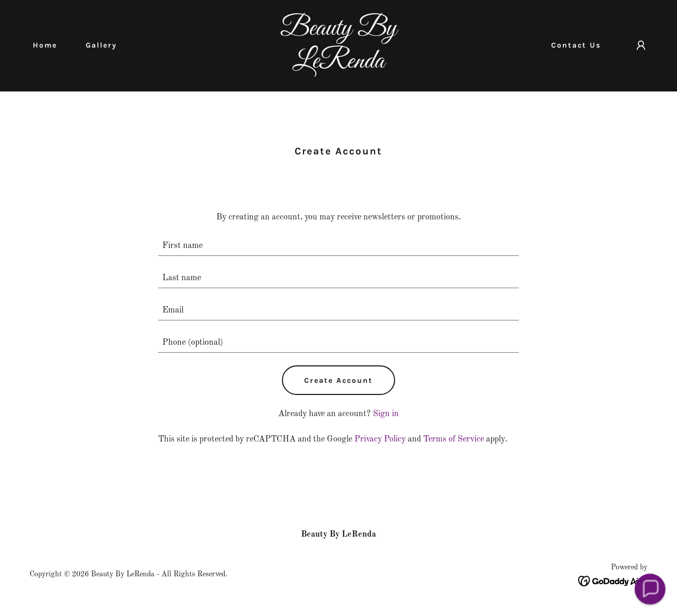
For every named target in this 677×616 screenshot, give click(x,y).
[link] (339, 66)
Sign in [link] (386, 414)
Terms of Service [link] (454, 439)
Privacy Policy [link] (380, 439)
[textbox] (339, 246)
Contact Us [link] (576, 45)
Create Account (338, 380)
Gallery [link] (101, 45)
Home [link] (45, 45)
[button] (641, 45)
